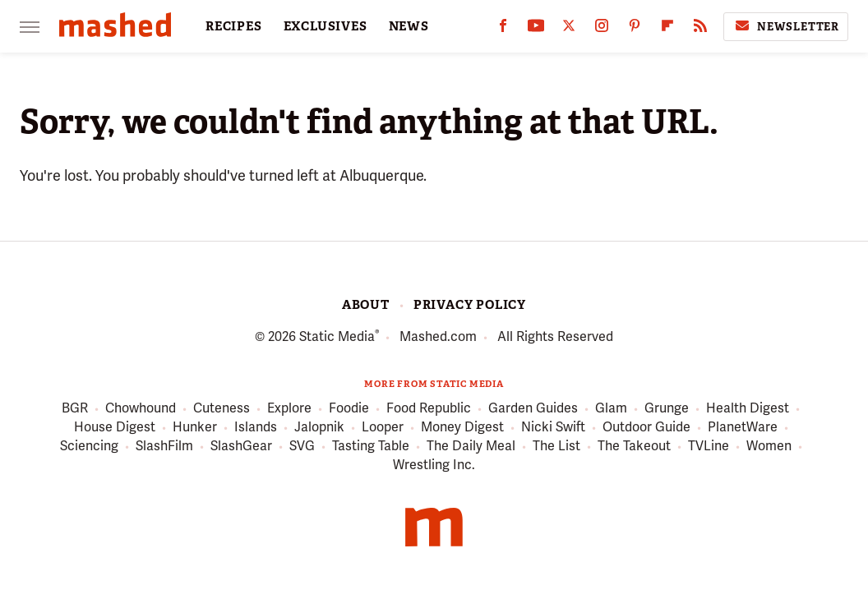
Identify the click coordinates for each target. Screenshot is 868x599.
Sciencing (89, 447)
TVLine (709, 447)
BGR (75, 409)
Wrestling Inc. (434, 465)
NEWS (409, 26)
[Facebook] (503, 29)
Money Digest (462, 428)
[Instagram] (602, 29)
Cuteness (222, 409)
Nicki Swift (553, 428)
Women (769, 447)
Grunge (667, 409)
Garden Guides (533, 409)
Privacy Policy (470, 305)
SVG (302, 447)
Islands (256, 428)
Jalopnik (319, 428)
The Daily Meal (471, 447)
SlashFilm (164, 447)
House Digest (115, 428)
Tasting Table (371, 447)
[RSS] (700, 29)
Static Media (337, 336)
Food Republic (429, 409)
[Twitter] (569, 29)
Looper (383, 428)
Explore (289, 409)
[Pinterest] (635, 29)
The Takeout (634, 447)
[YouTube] (536, 29)
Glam (611, 409)
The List (556, 447)
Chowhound (141, 409)
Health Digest (748, 409)
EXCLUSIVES (325, 26)
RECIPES (234, 26)
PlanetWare (743, 428)
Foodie (349, 409)
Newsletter (786, 26)
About (366, 305)
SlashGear (241, 447)
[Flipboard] (667, 29)
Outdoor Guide (646, 428)
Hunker (195, 428)
